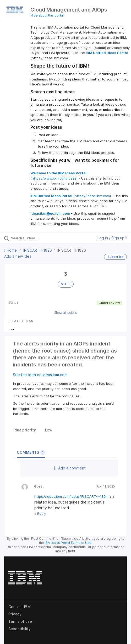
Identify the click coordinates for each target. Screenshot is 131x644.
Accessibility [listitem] (20, 629)
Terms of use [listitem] (20, 621)
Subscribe (115, 257)
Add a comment (69, 468)
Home (11, 250)
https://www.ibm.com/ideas (54, 178)
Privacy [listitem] (15, 614)
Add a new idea (18, 256)
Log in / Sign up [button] (112, 238)
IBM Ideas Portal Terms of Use (68, 543)
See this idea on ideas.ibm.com (40, 375)
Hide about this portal (47, 15)
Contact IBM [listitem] (20, 607)
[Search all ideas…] (39, 238)
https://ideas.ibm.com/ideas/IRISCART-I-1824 (71, 496)
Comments (31, 452)
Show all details (66, 313)
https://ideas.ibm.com (92, 196)
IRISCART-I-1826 (38, 250)
